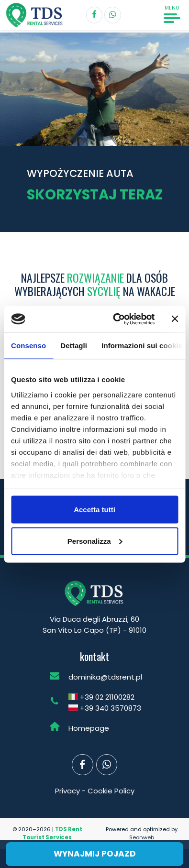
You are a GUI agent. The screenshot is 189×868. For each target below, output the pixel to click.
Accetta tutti (94, 510)
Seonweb (142, 837)
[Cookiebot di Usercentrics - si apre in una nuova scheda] (116, 319)
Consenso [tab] (28, 346)
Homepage (89, 728)
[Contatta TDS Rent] (113, 15)
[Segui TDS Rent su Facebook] (94, 15)
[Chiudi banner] (175, 319)
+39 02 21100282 (107, 697)
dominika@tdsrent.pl (105, 677)
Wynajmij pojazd (95, 854)
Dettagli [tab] (74, 346)
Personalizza (95, 541)
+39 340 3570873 (111, 708)
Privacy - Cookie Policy (95, 791)
